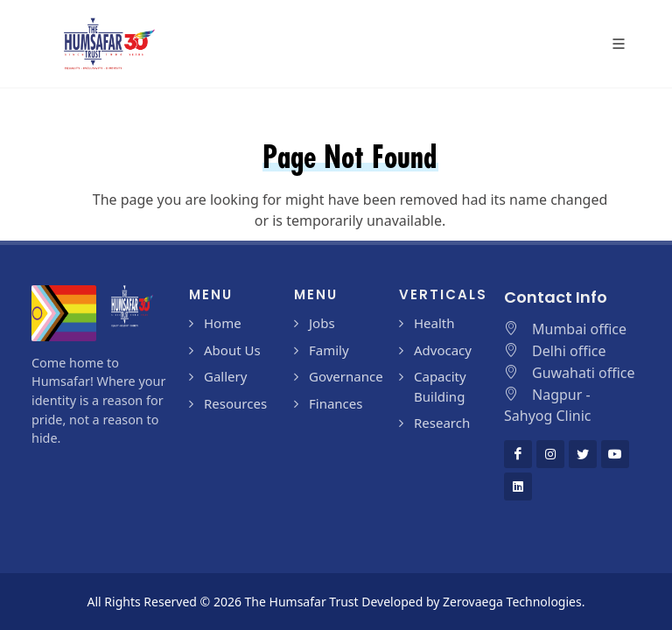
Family (329, 350)
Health (434, 323)
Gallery (225, 376)
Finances (336, 403)
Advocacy (443, 350)
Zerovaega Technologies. (514, 602)
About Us (232, 350)
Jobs (322, 323)
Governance (346, 376)
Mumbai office (579, 329)
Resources (235, 403)
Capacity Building (440, 386)
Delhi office (569, 351)
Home (223, 323)
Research (442, 423)
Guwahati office (584, 373)
